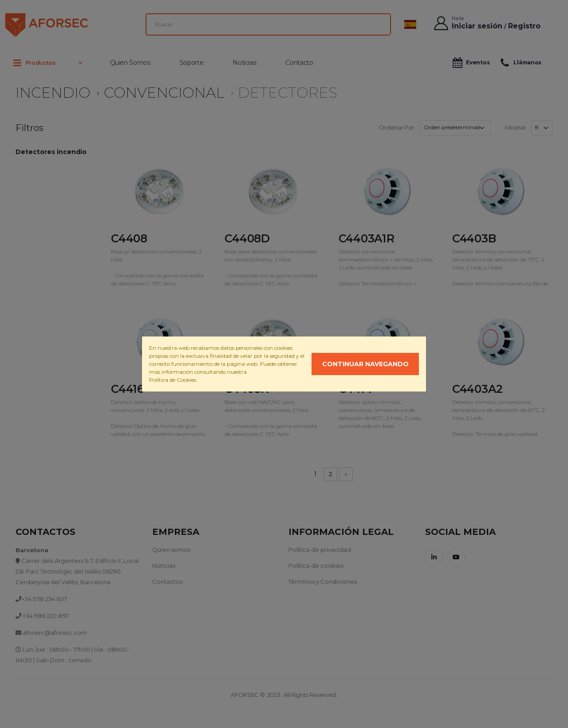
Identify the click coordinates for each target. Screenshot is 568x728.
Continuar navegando (365, 364)
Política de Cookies (173, 380)
